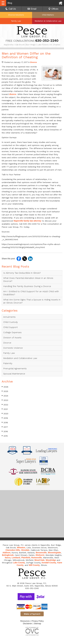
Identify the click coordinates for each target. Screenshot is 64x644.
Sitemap (37, 624)
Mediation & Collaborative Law (48, 21)
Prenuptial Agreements (15, 368)
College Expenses (12, 332)
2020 (5, 414)
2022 (5, 405)
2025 (5, 391)
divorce (13, 94)
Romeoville (37, 558)
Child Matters (48, 15)
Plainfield (26, 558)
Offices (53, 9)
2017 (5, 427)
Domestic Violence (13, 348)
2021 (5, 409)
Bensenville (41, 553)
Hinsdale (25, 550)
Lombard (16, 558)
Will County (34, 565)
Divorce (33, 62)
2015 (5, 436)
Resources (25, 621)
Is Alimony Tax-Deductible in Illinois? (22, 273)
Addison (6, 553)
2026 (5, 387)
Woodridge (51, 560)
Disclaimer (28, 624)
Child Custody (11, 322)
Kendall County (49, 563)
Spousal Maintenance (14, 374)
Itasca (8, 558)
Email (32, 9)
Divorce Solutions (16, 15)
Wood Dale (39, 560)
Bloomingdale (54, 553)
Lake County (19, 563)
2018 (5, 422)
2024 (5, 396)
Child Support (10, 327)
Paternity (8, 363)
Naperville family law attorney (28, 221)
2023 (5, 400)
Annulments (9, 317)
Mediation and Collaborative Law (20, 358)
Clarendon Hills (13, 550)
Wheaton (21, 548)
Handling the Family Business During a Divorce (27, 286)
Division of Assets (12, 338)
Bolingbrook (8, 555)
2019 (5, 418)
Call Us (11, 9)
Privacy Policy (38, 621)
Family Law (16, 21)
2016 (5, 431)
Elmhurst (40, 555)
